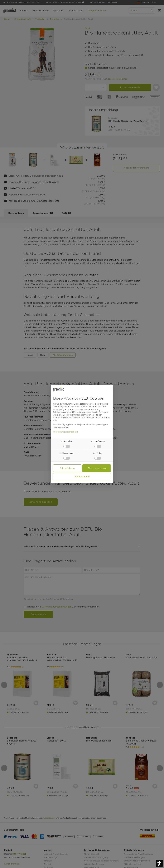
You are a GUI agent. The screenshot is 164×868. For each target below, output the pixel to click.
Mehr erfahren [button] (82, 477)
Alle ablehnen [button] (67, 468)
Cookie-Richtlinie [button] (71, 415)
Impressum (58, 432)
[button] (159, 863)
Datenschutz (72, 432)
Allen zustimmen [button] (97, 468)
